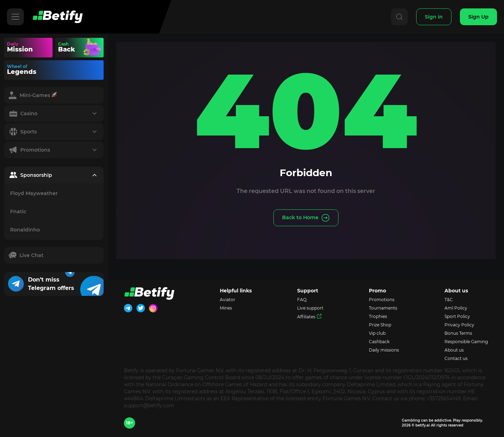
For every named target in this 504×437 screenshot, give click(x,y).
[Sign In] (434, 17)
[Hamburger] (15, 17)
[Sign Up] (478, 17)
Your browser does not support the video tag (92, 48)
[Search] (399, 17)
